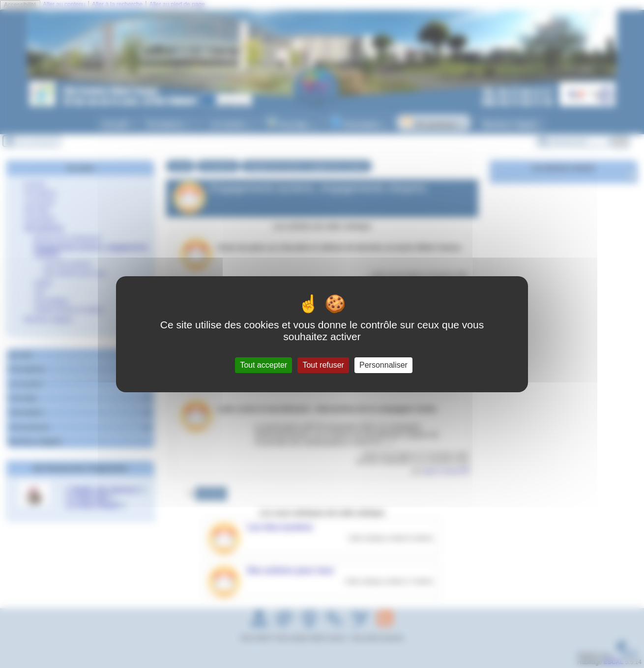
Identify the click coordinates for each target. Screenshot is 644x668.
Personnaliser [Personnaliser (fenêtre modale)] (383, 365)
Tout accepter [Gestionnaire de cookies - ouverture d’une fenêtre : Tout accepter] (263, 365)
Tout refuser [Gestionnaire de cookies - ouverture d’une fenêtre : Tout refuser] (323, 365)
